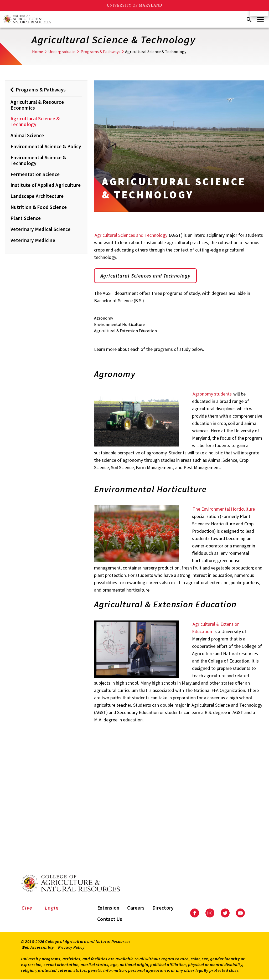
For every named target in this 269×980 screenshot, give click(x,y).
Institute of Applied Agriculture (46, 185)
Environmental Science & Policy (46, 146)
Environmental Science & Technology (38, 160)
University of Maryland (135, 5)
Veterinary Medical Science (41, 229)
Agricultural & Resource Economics (37, 105)
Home (38, 52)
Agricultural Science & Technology (35, 121)
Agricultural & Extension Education (216, 628)
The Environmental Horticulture (224, 509)
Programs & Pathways (100, 52)
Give (27, 908)
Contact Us (110, 919)
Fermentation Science (35, 174)
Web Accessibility (38, 947)
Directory (163, 908)
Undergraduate (62, 52)
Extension (108, 908)
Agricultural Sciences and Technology (131, 235)
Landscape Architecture (37, 196)
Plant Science (26, 218)
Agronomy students (212, 394)
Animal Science (27, 135)
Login (52, 908)
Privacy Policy (71, 947)
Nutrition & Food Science (39, 207)
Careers (136, 908)
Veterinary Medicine (33, 240)
